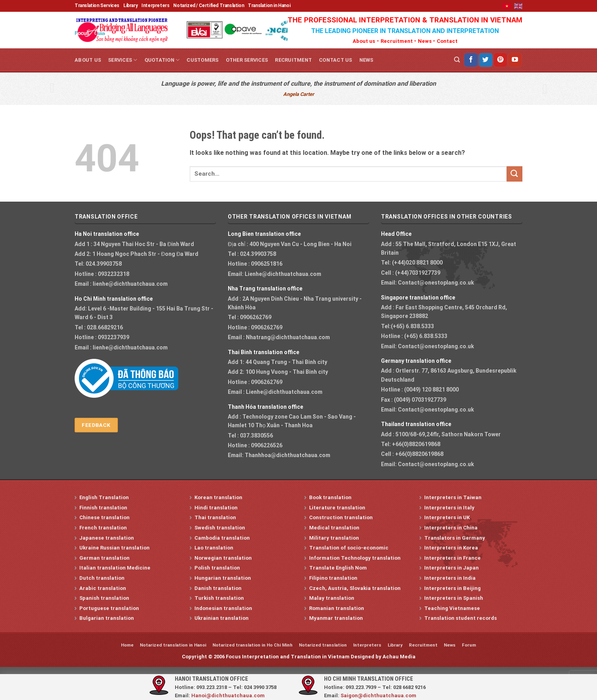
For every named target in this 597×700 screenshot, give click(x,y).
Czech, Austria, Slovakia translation (355, 588)
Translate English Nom (338, 568)
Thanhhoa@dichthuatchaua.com (288, 455)
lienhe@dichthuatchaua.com (130, 284)
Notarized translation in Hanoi (173, 645)
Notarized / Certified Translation (209, 6)
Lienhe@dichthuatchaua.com (283, 274)
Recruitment (397, 41)
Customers (202, 60)
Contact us (336, 60)
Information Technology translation (355, 558)
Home (127, 645)
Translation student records (461, 618)
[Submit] (515, 174)
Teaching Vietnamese (452, 608)
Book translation (330, 497)
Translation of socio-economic (349, 548)
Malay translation (332, 598)
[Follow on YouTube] (515, 60)
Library (130, 6)
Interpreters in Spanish (454, 598)
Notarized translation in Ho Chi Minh (253, 645)
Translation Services (97, 6)
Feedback (96, 425)
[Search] (457, 60)
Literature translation (337, 508)
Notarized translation (323, 645)
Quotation (162, 60)
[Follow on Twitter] (485, 60)
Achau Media (399, 657)
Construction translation (341, 517)
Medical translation (334, 528)
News (425, 41)
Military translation (334, 538)
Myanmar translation (336, 618)
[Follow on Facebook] (471, 60)
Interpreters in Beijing (452, 588)
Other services (247, 60)
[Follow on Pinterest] (500, 60)
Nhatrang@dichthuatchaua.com (288, 337)
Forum (469, 645)
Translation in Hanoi (269, 6)
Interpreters (155, 6)
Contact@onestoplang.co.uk (436, 283)
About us (364, 41)
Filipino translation (333, 578)
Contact (447, 41)
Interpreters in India (450, 578)
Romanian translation (337, 608)
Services (123, 60)
